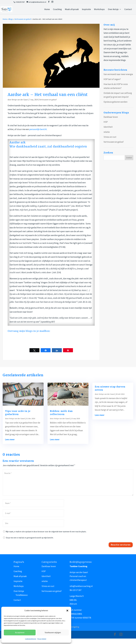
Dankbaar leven (111, 117)
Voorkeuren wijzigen (53, 632)
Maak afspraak (72, 10)
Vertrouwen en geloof (23, 19)
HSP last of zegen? (112, 79)
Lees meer (10, 439)
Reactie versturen (121, 545)
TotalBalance (22, 595)
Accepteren (20, 632)
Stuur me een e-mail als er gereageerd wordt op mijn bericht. (28, 538)
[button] (67, 611)
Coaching (57, 10)
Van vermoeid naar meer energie (118, 74)
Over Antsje (113, 10)
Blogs (11, 19)
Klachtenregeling (72, 627)
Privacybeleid (42, 639)
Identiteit (108, 127)
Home (47, 10)
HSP (106, 122)
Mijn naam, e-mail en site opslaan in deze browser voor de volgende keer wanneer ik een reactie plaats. (46, 532)
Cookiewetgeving (31, 639)
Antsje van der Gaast (20, 100)
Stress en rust (110, 137)
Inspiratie (86, 10)
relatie (107, 132)
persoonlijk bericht (38, 129)
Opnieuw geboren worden (115, 102)
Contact (128, 10)
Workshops (99, 10)
